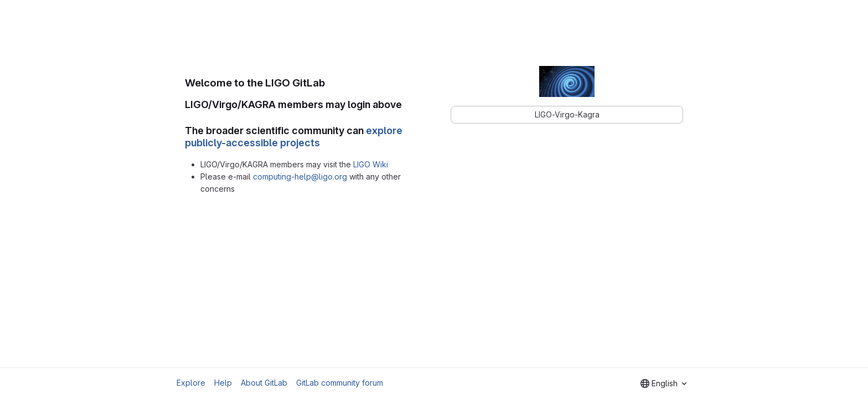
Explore (191, 383)
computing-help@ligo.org (300, 177)
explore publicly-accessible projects (294, 137)
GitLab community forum (340, 383)
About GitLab (264, 383)
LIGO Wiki (371, 164)
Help (223, 383)
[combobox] (663, 383)
